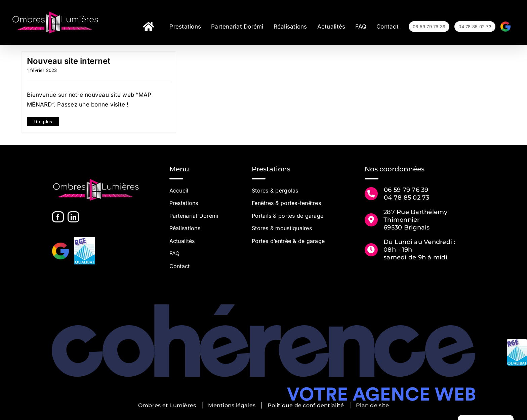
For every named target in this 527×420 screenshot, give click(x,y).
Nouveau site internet (69, 61)
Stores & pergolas (275, 191)
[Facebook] (58, 217)
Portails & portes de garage (288, 216)
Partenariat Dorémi (194, 216)
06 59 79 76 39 (406, 190)
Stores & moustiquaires (282, 228)
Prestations (184, 203)
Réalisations (185, 228)
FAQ (175, 253)
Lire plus (43, 122)
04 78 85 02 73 (407, 198)
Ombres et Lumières (167, 405)
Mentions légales (232, 405)
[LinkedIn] (73, 217)
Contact (180, 266)
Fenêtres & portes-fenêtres (286, 203)
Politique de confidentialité (306, 405)
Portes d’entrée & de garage (288, 241)
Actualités (182, 241)
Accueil (179, 191)
